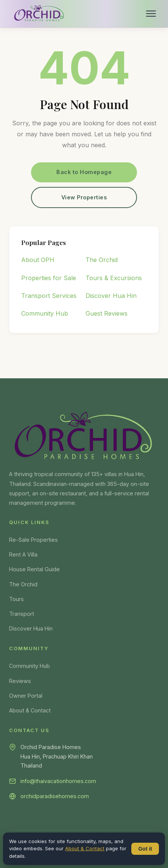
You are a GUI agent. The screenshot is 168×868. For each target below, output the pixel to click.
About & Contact (30, 710)
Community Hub (45, 313)
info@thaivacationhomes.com (58, 781)
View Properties (84, 197)
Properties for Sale (49, 278)
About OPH (38, 260)
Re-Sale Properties (33, 540)
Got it (145, 849)
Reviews (20, 681)
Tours (16, 599)
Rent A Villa (23, 554)
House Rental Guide (34, 569)
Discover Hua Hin (111, 296)
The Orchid (102, 260)
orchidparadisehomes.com (55, 796)
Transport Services (49, 296)
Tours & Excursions (114, 278)
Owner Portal (26, 696)
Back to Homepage (84, 172)
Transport (22, 614)
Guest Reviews (107, 313)
